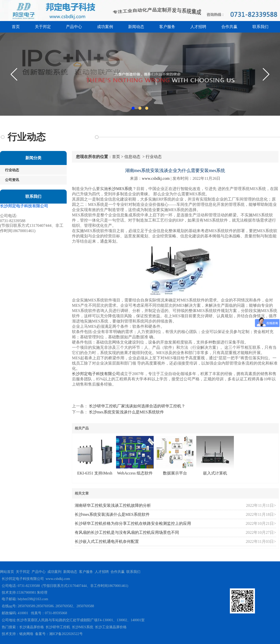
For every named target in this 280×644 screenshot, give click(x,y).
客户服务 (167, 27)
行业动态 (12, 170)
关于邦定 (43, 27)
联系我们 (260, 27)
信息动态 (132, 157)
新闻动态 (136, 27)
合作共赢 (229, 27)
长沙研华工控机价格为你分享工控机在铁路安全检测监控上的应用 (133, 523)
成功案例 (105, 27)
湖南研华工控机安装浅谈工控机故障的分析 (113, 505)
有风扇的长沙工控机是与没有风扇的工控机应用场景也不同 (127, 532)
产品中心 (74, 27)
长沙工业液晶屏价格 (111, 627)
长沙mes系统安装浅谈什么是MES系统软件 (126, 412)
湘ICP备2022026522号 (66, 634)
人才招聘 (198, 27)
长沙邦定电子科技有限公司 (96, 374)
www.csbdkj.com (156, 178)
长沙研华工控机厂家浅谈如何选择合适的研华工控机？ (137, 406)
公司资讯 (12, 180)
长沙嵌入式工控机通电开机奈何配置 (107, 541)
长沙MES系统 (120, 189)
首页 (16, 27)
